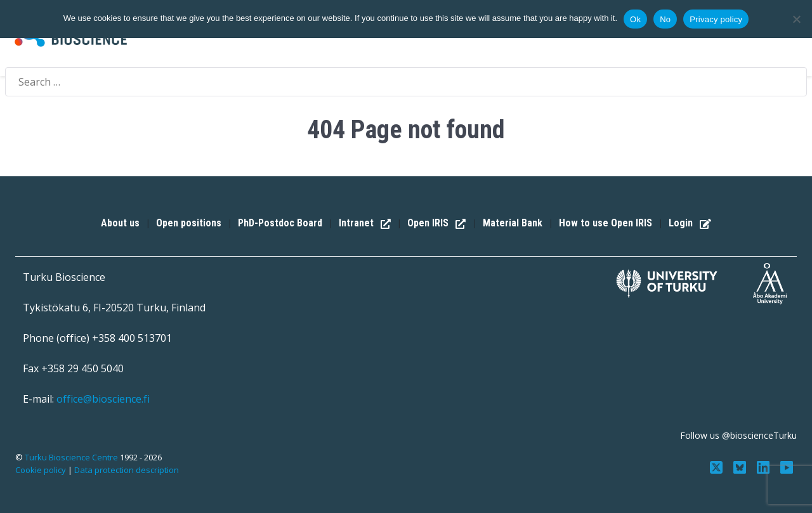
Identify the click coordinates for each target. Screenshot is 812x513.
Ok (635, 19)
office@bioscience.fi (103, 399)
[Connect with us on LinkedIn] (764, 466)
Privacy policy (716, 19)
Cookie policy (41, 470)
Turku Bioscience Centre (72, 457)
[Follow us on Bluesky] (741, 466)
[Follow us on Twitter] (718, 466)
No (665, 19)
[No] (796, 19)
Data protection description (127, 470)
